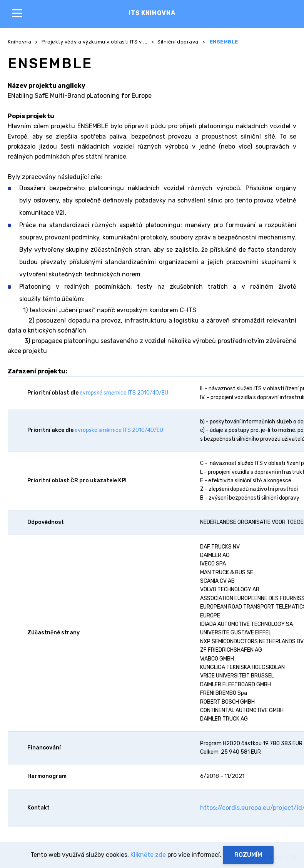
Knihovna (19, 42)
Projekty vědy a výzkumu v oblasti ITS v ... (94, 42)
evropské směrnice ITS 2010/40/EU (124, 393)
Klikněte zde (148, 855)
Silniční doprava (178, 42)
